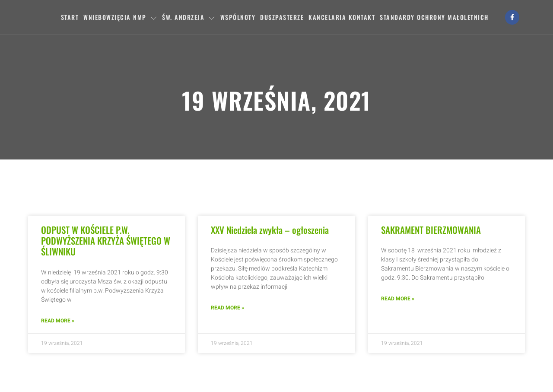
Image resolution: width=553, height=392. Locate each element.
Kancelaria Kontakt (342, 17)
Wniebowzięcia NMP (120, 17)
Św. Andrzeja (189, 17)
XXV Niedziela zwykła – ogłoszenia (270, 230)
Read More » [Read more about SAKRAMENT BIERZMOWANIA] (398, 299)
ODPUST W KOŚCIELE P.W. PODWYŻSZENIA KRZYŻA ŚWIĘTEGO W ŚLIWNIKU (106, 241)
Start (70, 17)
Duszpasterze (282, 17)
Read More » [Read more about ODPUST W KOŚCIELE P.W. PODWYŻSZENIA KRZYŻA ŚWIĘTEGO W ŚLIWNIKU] (58, 321)
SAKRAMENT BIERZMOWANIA (431, 230)
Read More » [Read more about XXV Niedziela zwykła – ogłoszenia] (227, 308)
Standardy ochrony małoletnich (434, 17)
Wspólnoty (238, 17)
